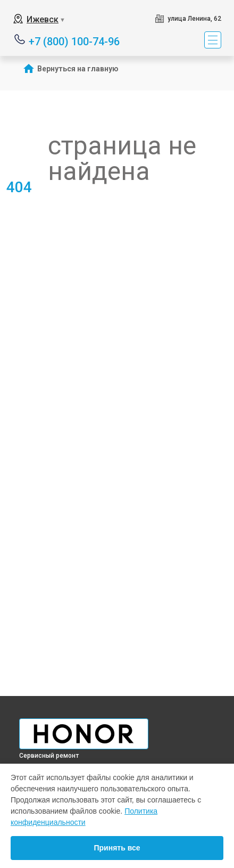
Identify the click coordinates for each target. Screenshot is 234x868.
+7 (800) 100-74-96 (74, 41)
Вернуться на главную (78, 69)
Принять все (117, 848)
